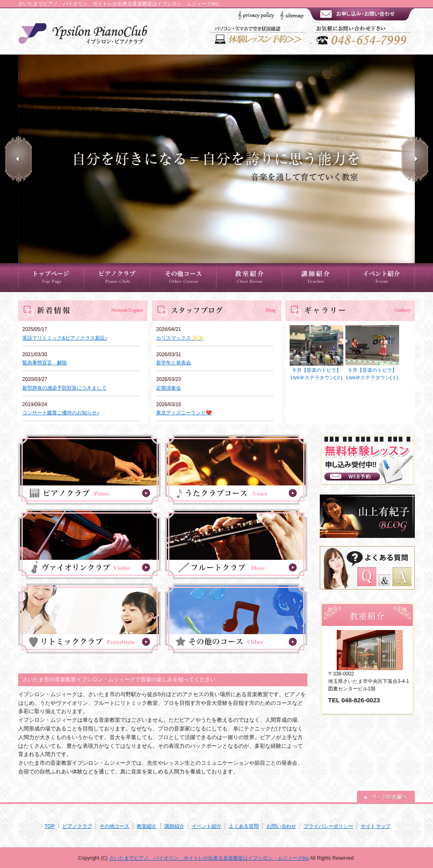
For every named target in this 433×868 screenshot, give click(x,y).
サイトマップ (376, 826)
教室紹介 (147, 826)
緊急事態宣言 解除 (45, 363)
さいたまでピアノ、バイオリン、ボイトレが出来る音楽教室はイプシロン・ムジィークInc (209, 858)
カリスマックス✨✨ (180, 338)
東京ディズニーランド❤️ (184, 413)
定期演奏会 (169, 388)
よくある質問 (244, 826)
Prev (18, 159)
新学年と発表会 (174, 363)
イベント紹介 (207, 826)
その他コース (114, 826)
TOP (50, 826)
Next (415, 159)
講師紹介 (174, 826)
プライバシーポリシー (328, 826)
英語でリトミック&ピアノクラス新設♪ (65, 338)
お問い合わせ (281, 826)
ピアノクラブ (77, 826)
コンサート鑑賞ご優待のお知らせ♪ (61, 413)
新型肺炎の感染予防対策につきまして (64, 388)
